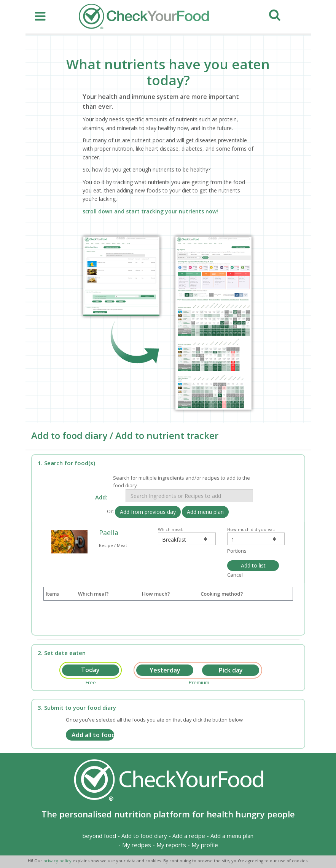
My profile (205, 845)
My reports (171, 845)
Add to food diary (144, 836)
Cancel (235, 575)
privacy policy (58, 861)
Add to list (253, 565)
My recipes (137, 845)
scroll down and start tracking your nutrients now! (150, 211)
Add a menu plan (232, 836)
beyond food (99, 836)
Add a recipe (189, 836)
